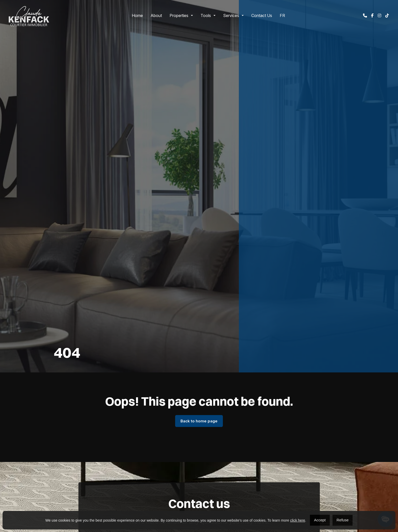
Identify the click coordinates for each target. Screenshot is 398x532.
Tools (206, 15)
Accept (320, 520)
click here (298, 520)
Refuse (343, 520)
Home (137, 15)
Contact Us (262, 15)
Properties (179, 15)
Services (231, 15)
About (156, 15)
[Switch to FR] (282, 15)
